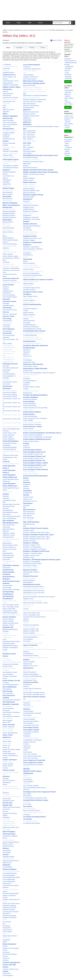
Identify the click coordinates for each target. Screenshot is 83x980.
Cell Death (6, 304)
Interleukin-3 (6, 914)
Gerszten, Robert (67, 150)
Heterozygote (7, 829)
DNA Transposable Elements (12, 516)
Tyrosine (26, 767)
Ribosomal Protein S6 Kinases (33, 601)
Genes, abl (6, 739)
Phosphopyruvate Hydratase (32, 343)
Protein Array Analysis (30, 399)
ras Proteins (28, 819)
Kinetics (5, 946)
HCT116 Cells (7, 803)
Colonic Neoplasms (9, 439)
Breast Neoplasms (8, 238)
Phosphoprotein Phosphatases (33, 339)
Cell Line (6, 312)
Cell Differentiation (8, 306)
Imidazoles (6, 865)
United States (27, 778)
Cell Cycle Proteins (9, 301)
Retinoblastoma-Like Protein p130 (34, 593)
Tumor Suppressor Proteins (33, 763)
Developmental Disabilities (11, 539)
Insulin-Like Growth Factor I (11, 904)
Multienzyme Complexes (31, 205)
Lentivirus (6, 960)
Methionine (27, 122)
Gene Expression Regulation (12, 700)
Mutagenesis (27, 215)
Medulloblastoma (28, 108)
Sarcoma (26, 621)
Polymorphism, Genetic (30, 366)
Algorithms (6, 112)
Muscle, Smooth (28, 213)
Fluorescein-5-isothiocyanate (12, 662)
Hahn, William (69, 104)
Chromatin (6, 366)
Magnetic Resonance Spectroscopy (34, 91)
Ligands (6, 971)
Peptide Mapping (28, 317)
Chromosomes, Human (10, 397)
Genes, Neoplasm (8, 729)
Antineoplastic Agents (11, 159)
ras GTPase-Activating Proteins (34, 817)
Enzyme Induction (8, 619)
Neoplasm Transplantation (33, 242)
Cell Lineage (7, 319)
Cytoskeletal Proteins (9, 500)
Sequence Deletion (29, 633)
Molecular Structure (29, 193)
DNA (4, 502)
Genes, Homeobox (8, 727)
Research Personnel (30, 576)
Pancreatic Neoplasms (30, 309)
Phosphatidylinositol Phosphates (33, 333)
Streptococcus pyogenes (31, 674)
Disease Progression (9, 547)
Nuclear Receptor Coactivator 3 (33, 271)
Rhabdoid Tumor (28, 599)
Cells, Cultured (7, 343)
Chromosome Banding (10, 391)
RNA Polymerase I (29, 512)
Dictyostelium (7, 541)
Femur (5, 652)
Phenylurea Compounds (31, 327)
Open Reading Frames (30, 296)
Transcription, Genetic (31, 730)
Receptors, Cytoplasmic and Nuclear (35, 549)
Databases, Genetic (9, 535)
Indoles (5, 891)
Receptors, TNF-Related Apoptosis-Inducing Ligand (42, 560)
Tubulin (25, 750)
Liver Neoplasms (8, 975)
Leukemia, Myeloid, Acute (11, 969)
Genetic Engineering (9, 753)
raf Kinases (27, 815)
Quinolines (26, 505)
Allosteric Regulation (10, 116)
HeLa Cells (6, 819)
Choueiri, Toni (69, 116)
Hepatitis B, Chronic (9, 823)
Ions (4, 924)
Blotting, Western (8, 222)
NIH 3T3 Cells (28, 230)
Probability (26, 383)
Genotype (6, 779)
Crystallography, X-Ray (10, 457)
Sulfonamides (27, 684)
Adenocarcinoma (8, 94)
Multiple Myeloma (29, 209)
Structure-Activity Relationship (32, 676)
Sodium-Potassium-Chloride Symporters (36, 657)
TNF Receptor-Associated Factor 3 (34, 694)
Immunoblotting (7, 867)
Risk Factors (27, 607)
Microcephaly (27, 153)
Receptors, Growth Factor (31, 555)
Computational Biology (10, 447)
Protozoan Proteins (29, 472)
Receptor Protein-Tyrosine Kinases (36, 528)
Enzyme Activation (9, 617)
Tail (24, 699)
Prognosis (26, 385)
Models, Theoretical (29, 187)
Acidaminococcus (9, 75)
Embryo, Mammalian (9, 609)
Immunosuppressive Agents (11, 877)
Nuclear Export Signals (30, 265)
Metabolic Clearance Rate (31, 116)
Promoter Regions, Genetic (32, 387)
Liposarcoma (7, 973)
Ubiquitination (28, 773)
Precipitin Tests (28, 371)
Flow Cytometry (7, 660)
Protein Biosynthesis (30, 404)
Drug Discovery (8, 570)
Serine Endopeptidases (30, 637)
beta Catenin (28, 806)
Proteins (26, 443)
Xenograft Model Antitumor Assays (36, 800)
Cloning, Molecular (8, 435)
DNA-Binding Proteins (11, 523)
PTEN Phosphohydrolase (32, 304)
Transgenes (27, 736)
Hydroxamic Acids (8, 859)
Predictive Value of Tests (31, 375)
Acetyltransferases (8, 72)
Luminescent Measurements (32, 69)
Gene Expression (8, 693)
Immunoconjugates (10, 869)
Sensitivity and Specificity (31, 625)
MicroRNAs (27, 149)
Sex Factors (27, 641)
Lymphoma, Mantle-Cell (31, 77)
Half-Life (5, 811)
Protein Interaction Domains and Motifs (35, 408)
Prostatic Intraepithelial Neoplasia (35, 395)
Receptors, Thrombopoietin (32, 562)
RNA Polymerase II (29, 514)
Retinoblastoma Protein (32, 584)
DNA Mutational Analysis (10, 512)
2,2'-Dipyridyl (7, 64)
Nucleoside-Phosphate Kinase (33, 275)
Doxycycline (6, 559)
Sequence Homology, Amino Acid (33, 635)
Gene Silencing (7, 718)
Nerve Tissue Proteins (30, 251)
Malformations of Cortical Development (35, 95)
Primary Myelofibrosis (30, 381)
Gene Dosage (7, 691)
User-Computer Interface (31, 786)
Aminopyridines (8, 129)
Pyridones (26, 488)
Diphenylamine (7, 543)
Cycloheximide (7, 492)
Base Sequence (8, 192)
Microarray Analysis (29, 151)
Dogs (4, 551)
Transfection (27, 734)
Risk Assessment (28, 605)
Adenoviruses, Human (10, 99)
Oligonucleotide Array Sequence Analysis (38, 280)
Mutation (26, 222)
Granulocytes (7, 795)
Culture (5, 459)
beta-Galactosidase (29, 809)
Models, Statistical (29, 184)
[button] (72, 23)
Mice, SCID (27, 145)
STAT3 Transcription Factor (32, 613)
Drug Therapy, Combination (11, 590)
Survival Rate (27, 690)
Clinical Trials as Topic (10, 433)
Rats (25, 526)
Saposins (26, 619)
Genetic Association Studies (11, 749)
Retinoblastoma (28, 582)
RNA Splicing (27, 516)
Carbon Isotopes (8, 254)
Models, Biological (29, 178)
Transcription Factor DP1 (31, 725)
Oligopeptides (27, 286)
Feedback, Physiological (10, 648)
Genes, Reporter (8, 731)
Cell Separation (7, 331)
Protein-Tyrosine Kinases (31, 441)
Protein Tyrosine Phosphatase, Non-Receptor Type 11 (42, 433)
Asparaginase (7, 180)
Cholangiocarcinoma (10, 364)
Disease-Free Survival (10, 549)
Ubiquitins (26, 775)
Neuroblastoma (28, 255)
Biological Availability (9, 211)
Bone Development (9, 228)
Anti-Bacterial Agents (9, 147)
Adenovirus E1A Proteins (10, 98)
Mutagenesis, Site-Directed (32, 219)
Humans (6, 855)
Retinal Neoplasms (29, 580)
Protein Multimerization (30, 416)
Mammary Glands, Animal (31, 98)
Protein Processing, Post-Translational (35, 418)
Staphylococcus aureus (30, 666)
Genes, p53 (6, 745)
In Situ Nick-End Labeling (10, 885)
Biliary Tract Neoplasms (11, 205)
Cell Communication (9, 295)
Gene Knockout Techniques (11, 712)
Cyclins (5, 490)
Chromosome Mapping (10, 395)
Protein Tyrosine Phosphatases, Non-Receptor (38, 437)
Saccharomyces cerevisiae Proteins (34, 617)
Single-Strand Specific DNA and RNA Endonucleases (40, 649)
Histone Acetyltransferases (11, 842)
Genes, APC (6, 722)
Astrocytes (6, 186)
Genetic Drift (6, 752)
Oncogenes (27, 294)
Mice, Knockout (28, 139)
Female (5, 650)
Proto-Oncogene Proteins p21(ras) (35, 469)
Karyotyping (6, 940)
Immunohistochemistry (10, 873)
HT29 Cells (6, 809)
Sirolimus (26, 651)
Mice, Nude (27, 143)
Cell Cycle (6, 299)
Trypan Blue (27, 746)
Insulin (5, 902)
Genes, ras (6, 747)
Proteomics (27, 448)
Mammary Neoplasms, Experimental (34, 99)
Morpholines (28, 199)
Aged (4, 108)
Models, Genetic (28, 180)
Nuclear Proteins (28, 269)
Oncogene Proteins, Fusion (33, 292)
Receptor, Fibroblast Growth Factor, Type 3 (37, 537)
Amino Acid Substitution (10, 125)
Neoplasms (27, 245)
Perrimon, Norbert (67, 127)
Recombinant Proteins (30, 566)
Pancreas (26, 307)
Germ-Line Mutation (9, 780)
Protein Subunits (28, 429)
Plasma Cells (27, 356)
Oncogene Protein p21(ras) (32, 288)
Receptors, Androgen (31, 543)
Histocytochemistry (8, 840)
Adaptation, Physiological (10, 85)
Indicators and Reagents (10, 889)
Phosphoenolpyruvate (30, 335)
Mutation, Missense (30, 224)
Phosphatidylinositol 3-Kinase (32, 329)
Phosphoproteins (29, 341)
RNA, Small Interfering (31, 522)
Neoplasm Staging (29, 240)
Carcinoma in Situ (8, 264)
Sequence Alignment (30, 627)
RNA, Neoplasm (28, 520)
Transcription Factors (31, 727)
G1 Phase (6, 683)
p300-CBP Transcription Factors (33, 813)
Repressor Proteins (30, 570)
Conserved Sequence (9, 449)
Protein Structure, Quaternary (32, 422)
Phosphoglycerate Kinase (31, 337)
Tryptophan (27, 748)
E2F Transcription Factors (11, 605)
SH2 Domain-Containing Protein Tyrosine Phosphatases (41, 611)
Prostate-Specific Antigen (31, 391)
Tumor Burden (28, 752)
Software (26, 660)
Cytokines (6, 496)
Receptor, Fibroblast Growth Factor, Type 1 (37, 532)
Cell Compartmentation (10, 297)
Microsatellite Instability (30, 157)
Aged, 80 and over (8, 110)
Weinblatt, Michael (67, 154)
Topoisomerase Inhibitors (31, 721)
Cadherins (6, 248)
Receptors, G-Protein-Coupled (33, 553)
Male (25, 94)
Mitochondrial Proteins (30, 168)
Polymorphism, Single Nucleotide (35, 369)
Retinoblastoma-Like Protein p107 (34, 591)
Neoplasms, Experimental (31, 247)
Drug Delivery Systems (11, 565)
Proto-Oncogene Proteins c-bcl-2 (33, 458)
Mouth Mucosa (28, 203)
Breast (5, 236)
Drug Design (6, 568)
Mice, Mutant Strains (30, 141)
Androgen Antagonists (9, 131)
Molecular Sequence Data (31, 191)
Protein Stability (28, 420)
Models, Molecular (30, 182)
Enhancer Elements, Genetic (12, 615)
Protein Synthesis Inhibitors (32, 431)
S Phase (26, 609)
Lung (25, 73)
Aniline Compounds (9, 139)
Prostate (26, 389)
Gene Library (7, 714)
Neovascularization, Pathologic (33, 249)
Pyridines (26, 486)
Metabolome (27, 118)
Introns (5, 920)
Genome (5, 768)
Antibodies (6, 149)
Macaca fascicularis (29, 85)
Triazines (26, 744)
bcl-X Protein (27, 804)
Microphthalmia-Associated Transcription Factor (41, 155)
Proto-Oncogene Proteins (32, 450)
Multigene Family (28, 207)
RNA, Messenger (28, 518)
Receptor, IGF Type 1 (30, 541)
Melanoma (27, 110)
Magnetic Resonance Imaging (32, 89)
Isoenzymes (6, 926)
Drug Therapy (7, 588)
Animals (6, 141)
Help (30, 23)
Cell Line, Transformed (10, 314)
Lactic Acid (6, 958)
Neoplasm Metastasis (30, 234)
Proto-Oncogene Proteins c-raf (33, 467)
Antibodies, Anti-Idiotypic (10, 151)
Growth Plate (7, 799)
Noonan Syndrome (29, 263)
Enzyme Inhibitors (8, 621)
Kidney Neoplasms (9, 944)
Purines (26, 478)
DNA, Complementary (9, 518)
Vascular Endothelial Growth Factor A (35, 788)
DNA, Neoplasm (8, 521)
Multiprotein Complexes (30, 211)
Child (4, 355)
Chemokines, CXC (8, 354)
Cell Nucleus (7, 325)
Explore (68, 82)
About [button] (19, 23)
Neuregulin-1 (27, 253)
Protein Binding (29, 402)
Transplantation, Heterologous (33, 740)
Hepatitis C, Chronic (9, 825)
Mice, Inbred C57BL (29, 133)
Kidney (5, 942)
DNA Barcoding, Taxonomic (11, 504)
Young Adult (27, 802)
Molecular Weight (29, 197)
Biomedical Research (9, 218)
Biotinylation (7, 220)
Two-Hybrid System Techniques (33, 765)
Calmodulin (6, 250)
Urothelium (27, 784)
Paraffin (26, 311)
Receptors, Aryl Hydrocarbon (32, 547)
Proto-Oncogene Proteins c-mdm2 (35, 463)
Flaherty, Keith (69, 118)
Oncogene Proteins (29, 290)
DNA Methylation (8, 510)
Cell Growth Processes (10, 310)
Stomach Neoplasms (30, 672)
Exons (5, 640)
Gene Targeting (7, 720)
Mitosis (25, 176)
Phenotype (26, 323)
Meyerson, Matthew (68, 95)
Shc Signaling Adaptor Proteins (33, 643)
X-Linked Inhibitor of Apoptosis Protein (35, 798)
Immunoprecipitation (9, 875)
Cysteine (6, 494)
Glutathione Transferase (10, 787)
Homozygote (7, 852)
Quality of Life (27, 499)
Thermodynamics (29, 707)
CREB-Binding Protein (10, 246)
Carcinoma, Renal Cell (11, 278)
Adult (4, 106)
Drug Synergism (8, 586)
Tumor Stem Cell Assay (30, 758)
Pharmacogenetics (29, 321)
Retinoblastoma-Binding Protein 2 (34, 589)
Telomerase (27, 705)
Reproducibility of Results (31, 572)
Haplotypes (6, 817)
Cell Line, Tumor (8, 316)
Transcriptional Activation (31, 732)
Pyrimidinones (28, 493)
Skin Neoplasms (28, 653)
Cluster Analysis (8, 437)
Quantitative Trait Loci (30, 501)
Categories (19, 48)
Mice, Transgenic (28, 147)
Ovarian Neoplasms (29, 300)
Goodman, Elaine (68, 143)
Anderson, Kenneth (67, 121)
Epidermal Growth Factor (10, 623)
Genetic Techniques (10, 760)
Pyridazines (27, 484)
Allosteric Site (8, 118)
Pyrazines (26, 480)
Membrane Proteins (29, 114)
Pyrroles (26, 495)
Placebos (26, 354)
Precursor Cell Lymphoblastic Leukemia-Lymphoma (39, 373)
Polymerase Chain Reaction (33, 364)
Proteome (26, 446)
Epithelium (6, 633)
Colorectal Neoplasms (11, 441)
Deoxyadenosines (8, 537)
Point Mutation (28, 360)
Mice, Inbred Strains (29, 137)
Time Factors (27, 715)
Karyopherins (7, 938)
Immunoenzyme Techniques (11, 871)
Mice (25, 129)
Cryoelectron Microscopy (10, 455)
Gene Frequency (8, 706)
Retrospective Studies (30, 595)
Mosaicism (26, 201)
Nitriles (25, 261)
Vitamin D (26, 790)
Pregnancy (26, 377)
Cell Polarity (6, 327)
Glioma (5, 784)
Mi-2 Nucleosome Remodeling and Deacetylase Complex (41, 126)
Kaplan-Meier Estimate (10, 936)
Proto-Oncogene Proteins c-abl (33, 454)
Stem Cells (27, 670)
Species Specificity (29, 662)
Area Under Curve (8, 176)
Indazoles (6, 887)
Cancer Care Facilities (10, 252)
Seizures (26, 623)
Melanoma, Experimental (31, 112)
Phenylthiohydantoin (29, 325)
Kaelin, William (69, 98)
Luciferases (27, 67)
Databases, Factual (9, 533)
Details (43, 48)
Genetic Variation (8, 764)
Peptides (26, 319)
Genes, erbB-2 (7, 743)
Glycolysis (6, 793)
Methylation (27, 124)
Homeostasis (7, 850)
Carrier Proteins (8, 285)
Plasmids (26, 358)
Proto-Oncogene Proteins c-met (35, 465)
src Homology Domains (30, 821)
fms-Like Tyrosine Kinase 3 (32, 810)
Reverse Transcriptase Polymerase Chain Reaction (39, 597)
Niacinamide (28, 259)
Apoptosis (6, 170)
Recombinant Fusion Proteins (32, 564)
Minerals (26, 166)
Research (26, 574)
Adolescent (6, 104)
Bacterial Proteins (8, 190)
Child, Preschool (8, 358)
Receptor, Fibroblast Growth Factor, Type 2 (39, 535)
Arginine (5, 178)
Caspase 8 (6, 287)
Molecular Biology (29, 189)
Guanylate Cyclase (8, 801)
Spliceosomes (28, 664)
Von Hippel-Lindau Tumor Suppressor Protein (40, 792)
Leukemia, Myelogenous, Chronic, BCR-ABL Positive (12, 965)
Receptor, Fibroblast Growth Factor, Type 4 (37, 539)
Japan (4, 934)
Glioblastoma (7, 783)
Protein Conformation (30, 406)
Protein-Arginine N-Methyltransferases (37, 439)
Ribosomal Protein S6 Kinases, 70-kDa (35, 603)
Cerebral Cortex (8, 349)
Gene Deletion (7, 689)
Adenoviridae (7, 95)
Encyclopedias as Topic (10, 611)
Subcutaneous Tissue (30, 680)
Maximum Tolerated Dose (31, 106)
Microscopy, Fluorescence (31, 160)
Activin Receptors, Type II (11, 81)
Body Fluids (6, 224)
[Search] (61, 23)
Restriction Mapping (29, 578)
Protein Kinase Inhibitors (32, 412)
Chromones (6, 380)
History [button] (40, 23)
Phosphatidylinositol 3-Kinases (34, 331)
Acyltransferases (8, 83)
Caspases (6, 289)
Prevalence (27, 379)
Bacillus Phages (8, 188)
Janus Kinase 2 (7, 930)
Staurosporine (28, 668)
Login (4, 30)
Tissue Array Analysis (30, 717)
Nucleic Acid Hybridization (31, 273)
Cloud (8, 48)
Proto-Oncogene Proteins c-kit (34, 461)
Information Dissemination (11, 893)
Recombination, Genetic (31, 568)
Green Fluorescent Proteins (11, 797)
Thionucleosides (28, 711)
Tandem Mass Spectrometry (32, 701)
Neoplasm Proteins (30, 236)
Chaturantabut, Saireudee (69, 91)
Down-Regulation (8, 557)
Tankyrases (27, 703)
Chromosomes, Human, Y (11, 427)
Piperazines (27, 350)
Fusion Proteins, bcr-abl (11, 681)
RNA (25, 507)
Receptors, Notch (29, 557)
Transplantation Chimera (31, 738)
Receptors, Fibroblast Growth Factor (36, 551)
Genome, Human (9, 770)
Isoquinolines (7, 928)
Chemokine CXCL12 (9, 351)
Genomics (6, 776)
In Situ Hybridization (9, 879)
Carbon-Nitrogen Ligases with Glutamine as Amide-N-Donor (11, 258)
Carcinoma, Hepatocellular (11, 268)
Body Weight (7, 226)
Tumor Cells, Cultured (30, 754)
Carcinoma (6, 262)
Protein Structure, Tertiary (32, 427)
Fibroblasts (6, 658)
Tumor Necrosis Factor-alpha (32, 756)
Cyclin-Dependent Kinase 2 (11, 464)
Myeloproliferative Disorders (32, 226)
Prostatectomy (28, 393)
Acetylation (6, 71)
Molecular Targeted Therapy (33, 195)
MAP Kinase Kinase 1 (30, 79)
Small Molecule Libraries (31, 655)
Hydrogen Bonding (8, 857)
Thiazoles (27, 709)
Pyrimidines (27, 491)
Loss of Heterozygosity (31, 65)
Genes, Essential (9, 725)
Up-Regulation (28, 779)
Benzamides (7, 196)
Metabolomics (27, 120)
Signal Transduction (30, 645)
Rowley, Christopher (68, 147)
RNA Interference (29, 510)
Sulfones (26, 686)
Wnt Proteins (27, 794)
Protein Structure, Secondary (32, 424)
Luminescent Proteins (30, 71)
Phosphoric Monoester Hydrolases (36, 346)
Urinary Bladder (28, 782)
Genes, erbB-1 (7, 741)
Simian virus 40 (28, 647)
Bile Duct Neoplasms (10, 203)
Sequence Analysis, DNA (31, 629)
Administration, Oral (9, 102)
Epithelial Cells (8, 627)
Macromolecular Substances (32, 87)
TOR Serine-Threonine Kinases (34, 697)
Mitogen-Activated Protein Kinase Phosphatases (41, 172)
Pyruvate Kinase (28, 497)
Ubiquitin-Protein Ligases (32, 771)
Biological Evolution (9, 214)
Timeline (32, 48)
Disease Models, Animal (10, 545)
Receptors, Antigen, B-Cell (31, 545)
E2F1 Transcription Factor (11, 607)
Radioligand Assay (29, 524)
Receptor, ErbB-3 (29, 530)
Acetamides (6, 68)
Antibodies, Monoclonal (10, 153)
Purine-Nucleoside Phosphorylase (35, 476)
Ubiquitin (26, 769)
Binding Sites (7, 207)
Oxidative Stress (28, 302)
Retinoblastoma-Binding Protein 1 (34, 587)
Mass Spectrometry (29, 104)
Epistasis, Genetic (8, 625)
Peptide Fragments (29, 315)
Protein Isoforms (28, 410)
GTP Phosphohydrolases (10, 685)
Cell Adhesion (7, 293)
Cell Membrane (7, 321)
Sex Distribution (28, 639)
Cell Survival (7, 333)
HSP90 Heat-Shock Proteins (11, 807)
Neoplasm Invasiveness (31, 232)
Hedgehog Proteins (9, 821)
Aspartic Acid (7, 184)
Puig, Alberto (68, 140)
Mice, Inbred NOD (29, 135)
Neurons (26, 257)
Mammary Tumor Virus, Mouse (33, 102)
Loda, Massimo (67, 101)
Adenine (5, 91)
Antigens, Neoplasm (9, 157)
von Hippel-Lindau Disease (32, 823)
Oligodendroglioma (29, 277)
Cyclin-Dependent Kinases (11, 488)
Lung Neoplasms (28, 75)
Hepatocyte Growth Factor (11, 827)
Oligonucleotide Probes (30, 282)
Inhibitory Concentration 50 (11, 899)
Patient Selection (28, 313)
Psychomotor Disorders (30, 474)
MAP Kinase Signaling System (34, 83)
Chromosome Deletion (10, 393)
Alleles (5, 114)
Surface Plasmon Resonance (32, 689)
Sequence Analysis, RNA (31, 631)
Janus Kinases (7, 932)
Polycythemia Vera (29, 362)
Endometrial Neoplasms (10, 613)
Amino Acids (6, 126)
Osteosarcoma (28, 298)
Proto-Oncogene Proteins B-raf (34, 452)
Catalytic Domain (8, 291)
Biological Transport (9, 215)
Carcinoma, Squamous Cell (11, 283)
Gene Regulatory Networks (11, 716)
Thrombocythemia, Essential (32, 713)
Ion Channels (7, 922)
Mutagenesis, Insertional (31, 217)
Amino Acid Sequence (9, 122)
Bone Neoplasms (8, 230)
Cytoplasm (6, 498)
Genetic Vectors (8, 766)
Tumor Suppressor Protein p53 (34, 760)
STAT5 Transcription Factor (32, 615)
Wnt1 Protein (27, 796)
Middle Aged (27, 164)
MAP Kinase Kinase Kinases (33, 81)
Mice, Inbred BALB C (30, 131)
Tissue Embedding (29, 719)
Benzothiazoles (7, 201)
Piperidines (27, 352)
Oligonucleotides (28, 284)
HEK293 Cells (7, 805)
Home (8, 23)
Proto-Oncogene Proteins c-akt (34, 456)
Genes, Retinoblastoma (10, 733)
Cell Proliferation (9, 329)
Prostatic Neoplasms (31, 397)
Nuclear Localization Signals (32, 267)
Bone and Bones (8, 232)
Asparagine (6, 182)
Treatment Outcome (29, 742)
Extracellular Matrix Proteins (11, 641)
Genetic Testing (7, 762)
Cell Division (7, 308)
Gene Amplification (9, 687)
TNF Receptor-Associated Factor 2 (34, 693)
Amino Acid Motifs (8, 120)
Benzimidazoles (8, 199)
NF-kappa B (27, 228)
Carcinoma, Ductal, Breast (11, 266)
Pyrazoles (27, 482)
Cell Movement (7, 323)
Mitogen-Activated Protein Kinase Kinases (38, 170)
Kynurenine (6, 952)
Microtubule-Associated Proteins (33, 162)
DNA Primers (7, 514)
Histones (6, 848)
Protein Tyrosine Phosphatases (33, 435)
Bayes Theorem (8, 194)
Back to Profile (56, 40)
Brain (4, 234)
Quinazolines (28, 503)
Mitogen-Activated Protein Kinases (34, 174)
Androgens (6, 137)
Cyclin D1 (6, 462)
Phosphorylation (29, 348)
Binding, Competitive (9, 210)
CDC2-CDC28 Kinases (10, 244)
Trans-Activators (28, 723)
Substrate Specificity (31, 682)
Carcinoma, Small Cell (10, 281)
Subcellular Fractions (30, 678)
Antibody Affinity (8, 155)
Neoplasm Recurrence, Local (32, 238)
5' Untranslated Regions (10, 67)
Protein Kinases (29, 414)
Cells (4, 341)
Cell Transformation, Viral (10, 339)
